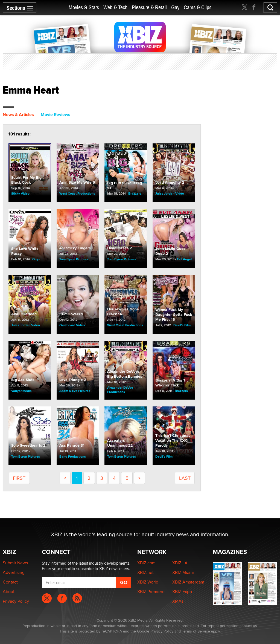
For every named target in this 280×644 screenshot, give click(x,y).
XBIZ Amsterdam (188, 582)
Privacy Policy (16, 601)
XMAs (178, 601)
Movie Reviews (56, 115)
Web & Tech (115, 8)
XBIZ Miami (183, 572)
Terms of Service (196, 631)
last (185, 478)
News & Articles (18, 115)
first (19, 478)
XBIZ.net (145, 572)
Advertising (14, 572)
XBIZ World (148, 582)
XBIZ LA (180, 563)
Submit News (15, 563)
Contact (10, 582)
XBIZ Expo (182, 592)
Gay (175, 8)
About (9, 592)
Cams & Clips (198, 8)
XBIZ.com (146, 563)
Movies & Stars (84, 8)
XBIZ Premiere (151, 592)
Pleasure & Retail (149, 8)
